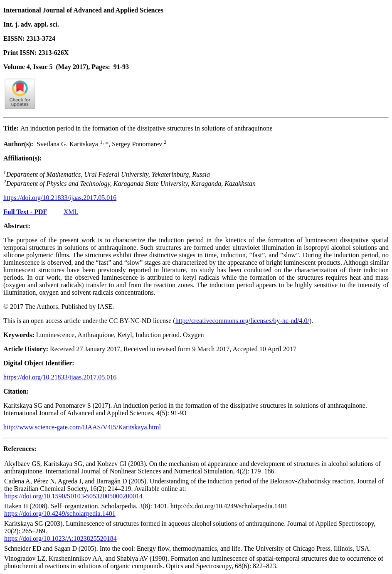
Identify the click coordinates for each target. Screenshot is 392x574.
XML (71, 212)
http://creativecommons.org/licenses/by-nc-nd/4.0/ (242, 321)
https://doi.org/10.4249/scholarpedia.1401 (60, 514)
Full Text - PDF (25, 212)
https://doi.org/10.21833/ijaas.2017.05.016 (60, 198)
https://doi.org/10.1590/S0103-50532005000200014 (73, 496)
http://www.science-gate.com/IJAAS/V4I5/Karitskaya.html (82, 427)
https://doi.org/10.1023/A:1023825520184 (60, 538)
